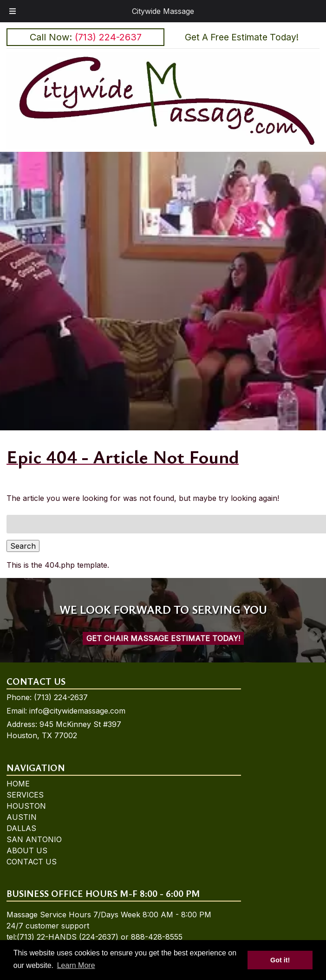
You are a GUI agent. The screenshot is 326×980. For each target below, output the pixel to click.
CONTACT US (32, 862)
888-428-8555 (157, 937)
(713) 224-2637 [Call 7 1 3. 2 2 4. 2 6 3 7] (61, 697)
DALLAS (21, 828)
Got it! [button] (280, 960)
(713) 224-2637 (108, 37)
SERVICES (25, 795)
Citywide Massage (163, 11)
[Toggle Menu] (13, 11)
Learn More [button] (76, 965)
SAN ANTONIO (34, 839)
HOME (18, 784)
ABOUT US (27, 850)
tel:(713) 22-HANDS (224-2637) (62, 937)
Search (23, 546)
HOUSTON (26, 806)
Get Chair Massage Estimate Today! (163, 638)
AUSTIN (22, 817)
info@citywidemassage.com (77, 711)
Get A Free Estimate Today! (242, 37)
